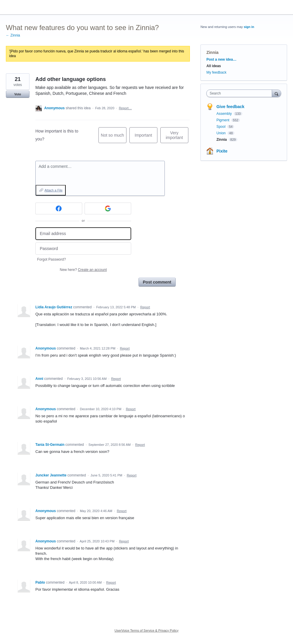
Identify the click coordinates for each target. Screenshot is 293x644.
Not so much (114, 138)
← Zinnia (13, 35)
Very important (177, 137)
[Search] (276, 93)
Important (146, 138)
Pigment (223, 120)
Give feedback (230, 107)
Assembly (224, 114)
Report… (125, 108)
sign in (249, 27)
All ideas (214, 66)
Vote (18, 94)
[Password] (83, 249)
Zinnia (212, 52)
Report (145, 307)
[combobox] (240, 93)
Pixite (222, 151)
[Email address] (83, 234)
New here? (83, 270)
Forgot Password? (51, 259)
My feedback (216, 72)
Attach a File (54, 190)
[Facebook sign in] (59, 208)
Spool (221, 127)
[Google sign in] (108, 208)
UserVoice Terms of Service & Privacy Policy (147, 630)
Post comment (157, 282)
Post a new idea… (221, 59)
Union (222, 133)
